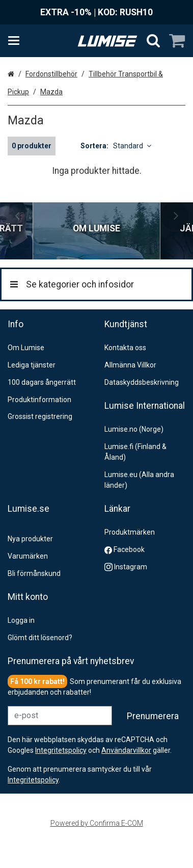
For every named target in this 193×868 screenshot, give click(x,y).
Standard (132, 146)
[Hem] (107, 41)
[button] (33, 790)
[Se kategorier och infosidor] (17, 41)
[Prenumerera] (153, 726)
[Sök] (153, 41)
